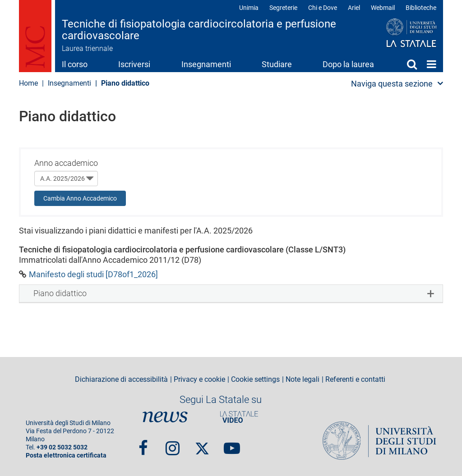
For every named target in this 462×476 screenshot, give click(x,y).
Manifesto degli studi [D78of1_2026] (93, 274)
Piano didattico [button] (60, 293)
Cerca (412, 64)
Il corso (75, 64)
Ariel (354, 8)
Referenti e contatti (355, 380)
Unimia (249, 8)
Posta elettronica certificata (66, 455)
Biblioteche (421, 8)
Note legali (303, 380)
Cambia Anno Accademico (80, 198)
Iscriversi (134, 64)
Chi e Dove (323, 8)
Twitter (202, 444)
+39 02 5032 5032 (62, 447)
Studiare (277, 64)
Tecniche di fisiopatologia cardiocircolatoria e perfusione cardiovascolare (199, 30)
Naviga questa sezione (392, 84)
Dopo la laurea (348, 64)
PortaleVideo (239, 417)
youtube (232, 444)
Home (432, 64)
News (165, 417)
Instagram (173, 444)
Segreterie (283, 8)
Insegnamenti (206, 64)
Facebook (143, 444)
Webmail (383, 8)
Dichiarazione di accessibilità (121, 380)
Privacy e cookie (199, 380)
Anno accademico (66, 163)
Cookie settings (255, 380)
